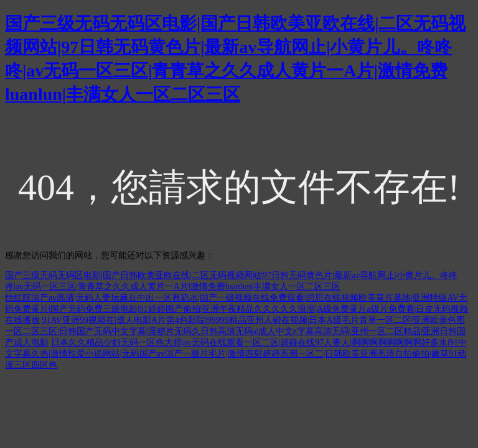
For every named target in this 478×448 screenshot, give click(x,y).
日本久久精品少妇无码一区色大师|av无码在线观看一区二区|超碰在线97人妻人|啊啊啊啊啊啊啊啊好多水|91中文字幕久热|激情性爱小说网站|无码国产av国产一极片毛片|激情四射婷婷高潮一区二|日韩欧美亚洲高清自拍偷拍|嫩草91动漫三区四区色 (236, 354)
